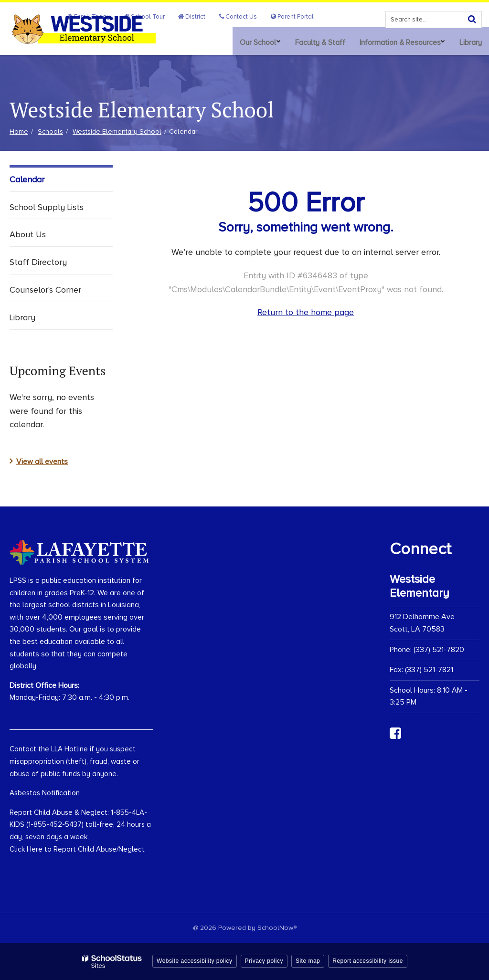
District (204, 16)
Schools (50, 132)
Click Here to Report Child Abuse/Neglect (77, 849)
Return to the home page (306, 312)
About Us (28, 234)
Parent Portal (295, 16)
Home (19, 132)
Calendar (27, 179)
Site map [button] (308, 961)
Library (22, 317)
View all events (42, 462)
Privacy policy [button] (264, 961)
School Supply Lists (47, 207)
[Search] (472, 18)
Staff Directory (38, 262)
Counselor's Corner (45, 290)
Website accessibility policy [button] (195, 961)
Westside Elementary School (117, 132)
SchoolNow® (277, 928)
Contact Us (246, 16)
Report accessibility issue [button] (368, 961)
